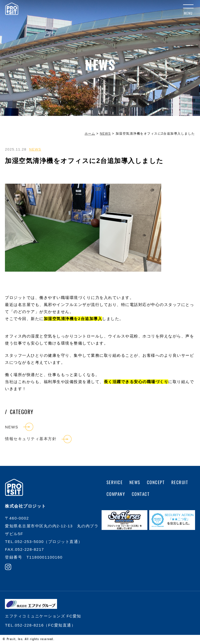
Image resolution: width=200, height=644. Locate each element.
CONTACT (141, 495)
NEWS (35, 149)
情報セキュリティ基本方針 (31, 439)
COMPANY (116, 495)
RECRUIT (181, 483)
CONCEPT (157, 483)
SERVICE (115, 483)
